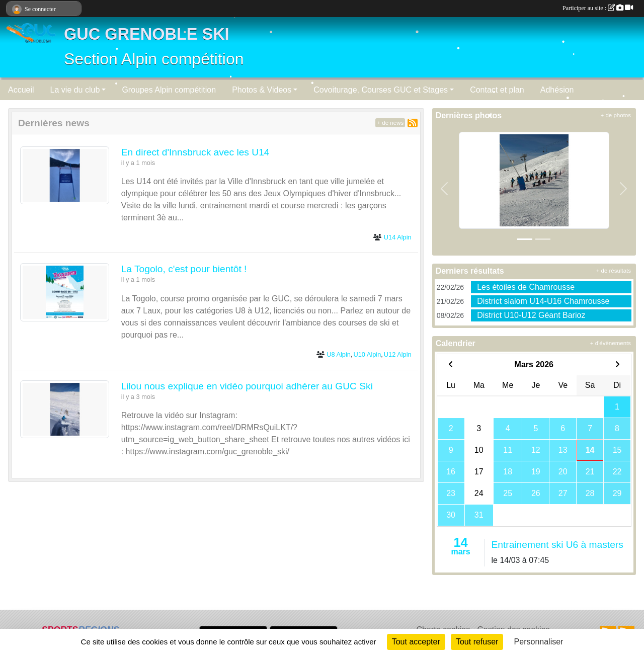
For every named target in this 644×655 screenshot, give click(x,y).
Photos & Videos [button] (262, 90)
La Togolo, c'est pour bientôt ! (184, 269)
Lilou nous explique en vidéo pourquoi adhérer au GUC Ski (247, 386)
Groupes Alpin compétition (169, 90)
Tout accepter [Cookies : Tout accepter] (416, 642)
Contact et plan (497, 90)
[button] (445, 188)
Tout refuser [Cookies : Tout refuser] (477, 642)
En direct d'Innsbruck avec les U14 (195, 152)
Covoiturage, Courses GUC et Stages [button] (381, 90)
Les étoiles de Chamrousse (526, 287)
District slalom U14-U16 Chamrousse (543, 301)
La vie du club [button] (75, 90)
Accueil (21, 90)
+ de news (390, 123)
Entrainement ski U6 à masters (557, 545)
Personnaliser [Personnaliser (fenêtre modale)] (539, 642)
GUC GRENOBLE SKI (147, 34)
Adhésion (557, 90)
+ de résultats (614, 271)
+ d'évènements (611, 343)
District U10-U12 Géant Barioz (531, 315)
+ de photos (616, 115)
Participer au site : (598, 8)
